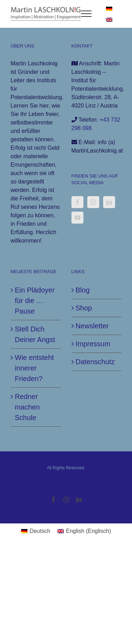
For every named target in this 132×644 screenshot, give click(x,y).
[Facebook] (77, 202)
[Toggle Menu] (86, 14)
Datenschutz (95, 362)
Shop (84, 308)
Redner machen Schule (27, 407)
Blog (83, 290)
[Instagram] (93, 202)
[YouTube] (77, 218)
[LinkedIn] (109, 202)
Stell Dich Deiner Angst (35, 334)
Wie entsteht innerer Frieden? (34, 368)
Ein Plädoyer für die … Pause (35, 301)
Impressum (93, 344)
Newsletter (92, 326)
